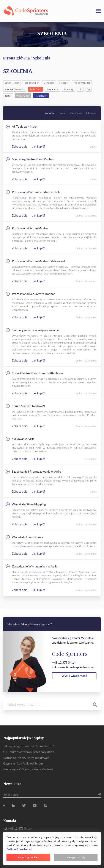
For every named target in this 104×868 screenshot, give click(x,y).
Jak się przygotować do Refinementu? (28, 746)
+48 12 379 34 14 (64, 662)
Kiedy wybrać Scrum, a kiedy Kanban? (28, 769)
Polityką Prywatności (19, 849)
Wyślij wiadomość (74, 676)
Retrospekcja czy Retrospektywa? (26, 758)
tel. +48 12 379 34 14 (17, 828)
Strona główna (17, 58)
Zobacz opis (20, 146)
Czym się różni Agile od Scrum (23, 763)
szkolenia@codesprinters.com (74, 667)
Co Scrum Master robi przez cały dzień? (29, 752)
